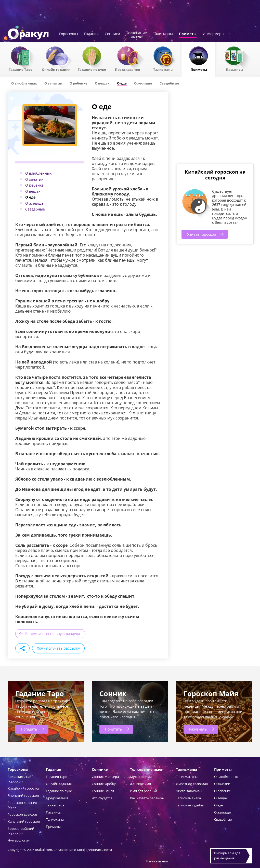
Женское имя (140, 784)
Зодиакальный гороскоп (19, 779)
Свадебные (35, 209)
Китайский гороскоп (24, 788)
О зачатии (34, 179)
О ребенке (34, 185)
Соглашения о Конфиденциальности (83, 850)
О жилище (34, 203)
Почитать (113, 729)
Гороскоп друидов (22, 814)
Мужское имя (141, 777)
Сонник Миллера (105, 777)
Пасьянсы (235, 69)
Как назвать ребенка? (147, 798)
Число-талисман (189, 791)
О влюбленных (38, 173)
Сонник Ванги (103, 791)
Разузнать (198, 729)
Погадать (29, 729)
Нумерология (19, 840)
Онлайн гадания (56, 69)
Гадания (91, 34)
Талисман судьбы (190, 805)
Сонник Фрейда (104, 784)
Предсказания (128, 69)
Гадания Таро (57, 777)
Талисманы (163, 34)
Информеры (213, 34)
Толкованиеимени (136, 35)
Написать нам (157, 861)
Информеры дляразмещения (227, 856)
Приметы (188, 34)
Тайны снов (55, 805)
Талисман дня (187, 777)
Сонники (112, 34)
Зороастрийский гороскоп (21, 831)
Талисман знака (188, 798)
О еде (30, 197)
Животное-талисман (192, 784)
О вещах (33, 191)
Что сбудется (102, 798)
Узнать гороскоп (202, 234)
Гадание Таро (21, 69)
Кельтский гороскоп (24, 821)
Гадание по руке (92, 69)
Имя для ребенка (144, 791)
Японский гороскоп (23, 795)
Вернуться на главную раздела (53, 634)
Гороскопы (69, 34)
